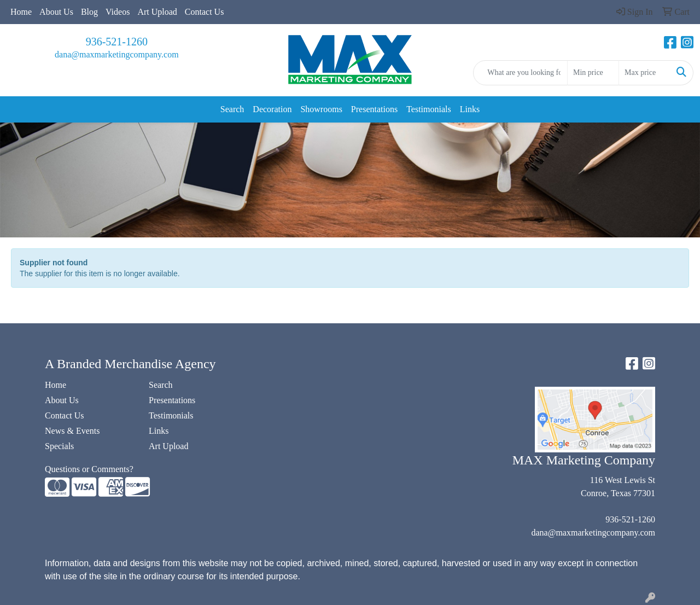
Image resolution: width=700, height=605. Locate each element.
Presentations (374, 109)
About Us (56, 12)
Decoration (272, 109)
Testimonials (429, 109)
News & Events (72, 431)
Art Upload (157, 12)
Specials (59, 446)
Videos (118, 12)
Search (232, 109)
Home (21, 12)
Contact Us (205, 12)
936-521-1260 (117, 42)
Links (470, 109)
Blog (89, 12)
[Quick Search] (520, 73)
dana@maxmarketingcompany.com (117, 54)
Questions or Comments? (89, 469)
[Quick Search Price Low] (593, 73)
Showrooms (321, 109)
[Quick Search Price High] (644, 73)
